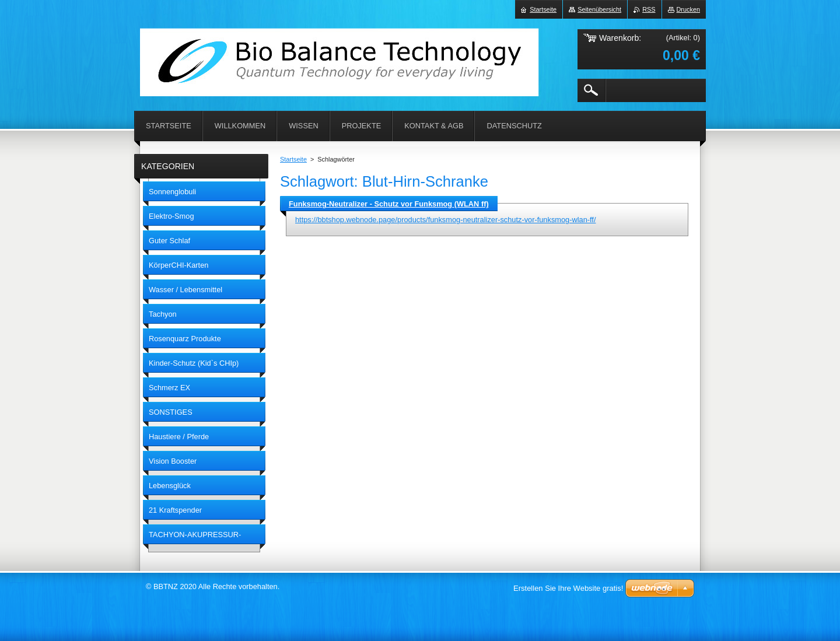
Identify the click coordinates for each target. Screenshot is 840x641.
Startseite (293, 159)
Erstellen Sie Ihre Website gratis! (568, 588)
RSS (649, 9)
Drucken (689, 9)
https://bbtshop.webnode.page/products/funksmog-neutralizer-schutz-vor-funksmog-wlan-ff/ (445, 220)
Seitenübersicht (599, 9)
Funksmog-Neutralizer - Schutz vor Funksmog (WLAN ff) (389, 204)
